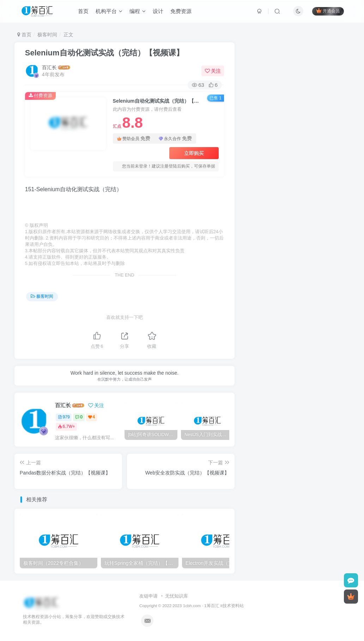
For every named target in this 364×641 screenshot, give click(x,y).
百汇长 (49, 67)
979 (64, 417)
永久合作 (175, 138)
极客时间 (47, 35)
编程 (139, 12)
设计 (159, 12)
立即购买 (194, 153)
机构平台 (110, 12)
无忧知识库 (177, 596)
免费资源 (182, 12)
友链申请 (148, 596)
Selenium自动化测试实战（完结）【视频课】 (104, 53)
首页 (84, 12)
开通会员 (327, 11)
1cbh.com (192, 606)
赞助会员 (134, 138)
